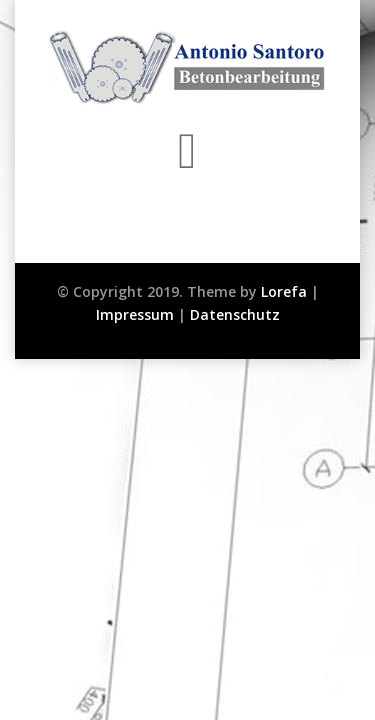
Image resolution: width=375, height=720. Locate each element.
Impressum (135, 314)
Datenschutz (235, 314)
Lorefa (284, 291)
